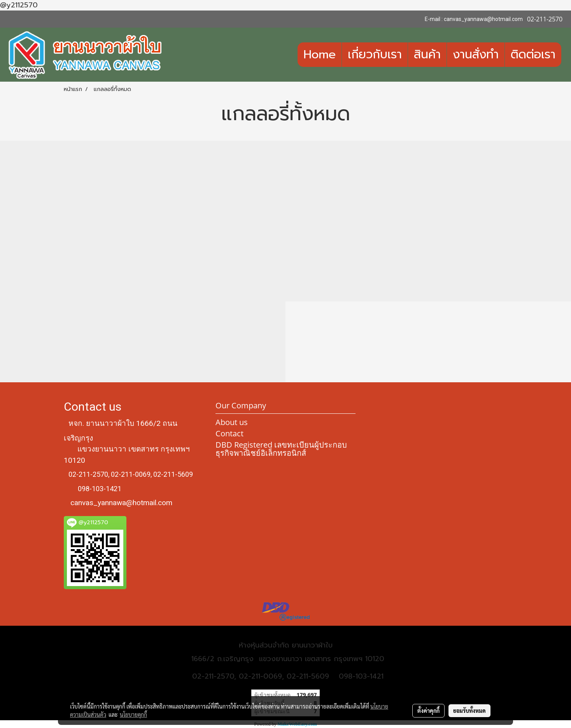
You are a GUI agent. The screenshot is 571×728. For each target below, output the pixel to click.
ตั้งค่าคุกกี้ (428, 710)
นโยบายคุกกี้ (133, 714)
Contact (229, 433)
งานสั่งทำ (476, 54)
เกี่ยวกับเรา (375, 54)
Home (320, 54)
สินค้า (427, 54)
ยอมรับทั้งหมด (469, 710)
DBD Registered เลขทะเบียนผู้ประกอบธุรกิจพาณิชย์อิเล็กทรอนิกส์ (281, 449)
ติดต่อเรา (533, 54)
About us (232, 422)
